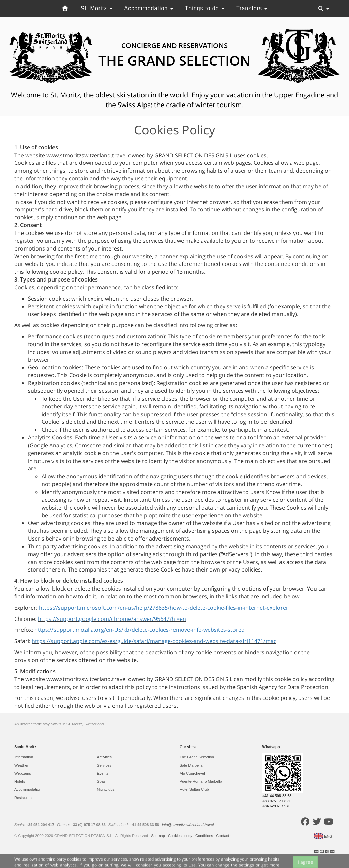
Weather (21, 765)
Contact (223, 836)
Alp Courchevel (192, 773)
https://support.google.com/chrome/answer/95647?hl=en (112, 619)
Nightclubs (106, 789)
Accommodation (148, 8)
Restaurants (24, 798)
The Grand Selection (197, 757)
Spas (101, 781)
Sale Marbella (191, 765)
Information (24, 757)
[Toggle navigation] (323, 9)
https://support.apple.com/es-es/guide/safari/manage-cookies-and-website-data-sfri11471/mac (154, 641)
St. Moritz (97, 8)
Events (103, 773)
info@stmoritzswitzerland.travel (188, 825)
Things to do (205, 8)
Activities (104, 757)
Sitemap (158, 836)
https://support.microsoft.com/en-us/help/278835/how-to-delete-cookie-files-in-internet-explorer (164, 608)
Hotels (20, 781)
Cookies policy (181, 836)
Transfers (252, 8)
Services (104, 765)
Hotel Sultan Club (194, 789)
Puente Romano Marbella (201, 781)
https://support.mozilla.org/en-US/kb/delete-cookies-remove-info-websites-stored (140, 630)
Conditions (205, 836)
